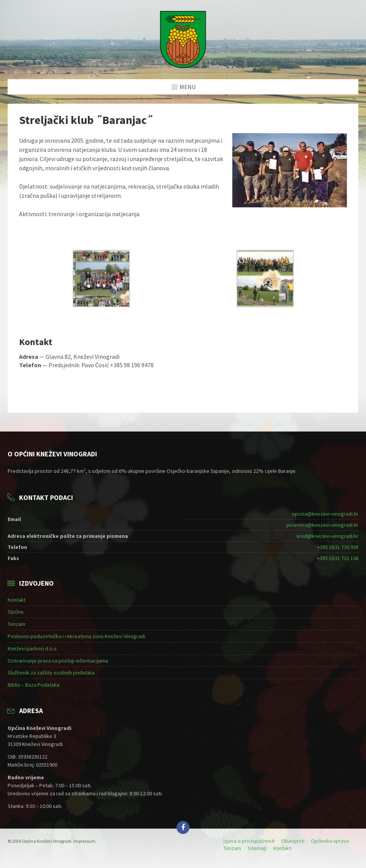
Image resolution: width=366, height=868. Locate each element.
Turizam (16, 624)
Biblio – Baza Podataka (33, 685)
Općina (15, 612)
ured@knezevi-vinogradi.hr (327, 536)
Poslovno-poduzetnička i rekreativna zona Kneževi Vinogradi (76, 636)
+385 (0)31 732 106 (338, 558)
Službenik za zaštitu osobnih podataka (51, 673)
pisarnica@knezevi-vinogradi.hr (322, 525)
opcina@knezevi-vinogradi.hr (325, 514)
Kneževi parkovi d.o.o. (33, 648)
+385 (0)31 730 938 (338, 547)
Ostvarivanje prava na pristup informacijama (58, 661)
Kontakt (17, 600)
